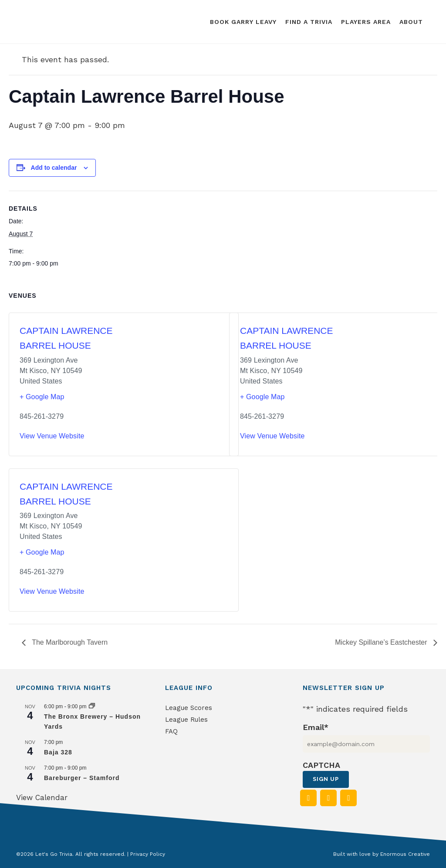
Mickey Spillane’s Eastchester (382, 642)
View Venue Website (52, 436)
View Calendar (42, 797)
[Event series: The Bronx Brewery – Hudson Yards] (92, 707)
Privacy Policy (148, 854)
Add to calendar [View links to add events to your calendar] (54, 168)
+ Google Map (42, 397)
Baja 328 (58, 752)
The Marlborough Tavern (69, 642)
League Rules (186, 720)
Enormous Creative (405, 854)
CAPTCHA (321, 765)
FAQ (171, 731)
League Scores (189, 708)
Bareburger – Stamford (82, 778)
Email (316, 727)
